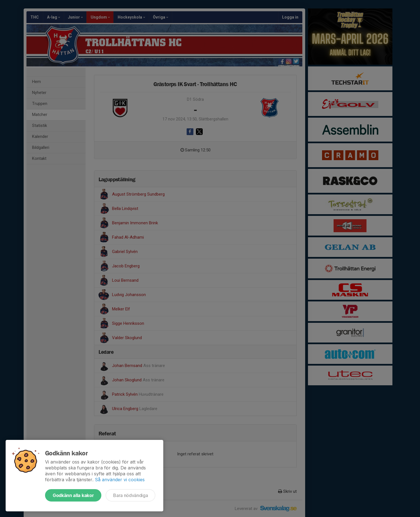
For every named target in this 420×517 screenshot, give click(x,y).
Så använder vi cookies (120, 480)
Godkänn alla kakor (73, 495)
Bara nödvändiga (130, 495)
